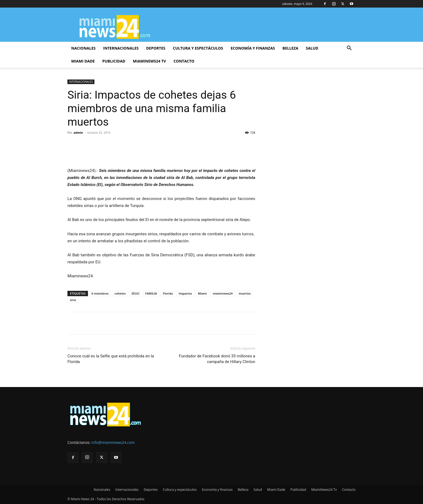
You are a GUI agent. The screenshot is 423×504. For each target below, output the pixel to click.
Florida (168, 293)
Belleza (290, 48)
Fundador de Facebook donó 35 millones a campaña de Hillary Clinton (217, 359)
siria (73, 300)
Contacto (184, 61)
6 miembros (100, 293)
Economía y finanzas (253, 48)
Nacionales (83, 48)
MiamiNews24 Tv (149, 61)
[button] (349, 49)
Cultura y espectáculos (198, 48)
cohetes (120, 293)
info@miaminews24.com (113, 442)
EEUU (136, 293)
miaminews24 (223, 293)
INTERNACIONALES (81, 82)
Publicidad (114, 61)
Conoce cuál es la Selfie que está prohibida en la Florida (111, 359)
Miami (202, 293)
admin (78, 132)
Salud (312, 48)
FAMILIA (151, 293)
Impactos (185, 293)
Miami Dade (83, 61)
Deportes (156, 48)
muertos (245, 293)
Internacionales (121, 48)
